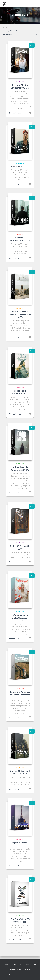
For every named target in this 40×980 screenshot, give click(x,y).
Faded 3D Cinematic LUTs (20, 547)
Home (5, 28)
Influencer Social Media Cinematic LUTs (20, 618)
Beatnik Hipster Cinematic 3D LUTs (20, 86)
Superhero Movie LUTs (20, 844)
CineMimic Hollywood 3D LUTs (20, 239)
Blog (21, 965)
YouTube (35, 965)
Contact (27, 970)
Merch (29, 965)
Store (14, 965)
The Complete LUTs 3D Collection (20, 920)
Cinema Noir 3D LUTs (20, 166)
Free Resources (15, 970)
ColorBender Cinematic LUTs (20, 392)
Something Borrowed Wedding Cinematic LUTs (20, 695)
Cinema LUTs (20, 82)
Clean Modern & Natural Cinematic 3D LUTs (20, 314)
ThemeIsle (27, 975)
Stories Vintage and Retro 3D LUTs (20, 772)
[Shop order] (20, 35)
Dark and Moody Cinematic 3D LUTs (20, 469)
